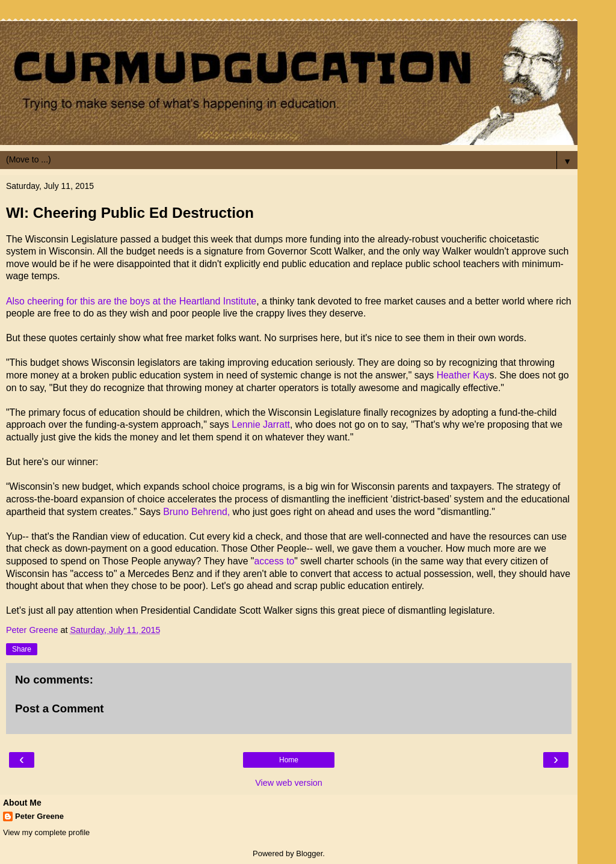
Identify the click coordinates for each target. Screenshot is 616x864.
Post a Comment (60, 708)
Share (22, 649)
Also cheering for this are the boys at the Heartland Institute (131, 301)
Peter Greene (39, 816)
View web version (289, 783)
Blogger (309, 853)
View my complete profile (46, 832)
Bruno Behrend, (196, 512)
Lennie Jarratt (261, 424)
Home (289, 760)
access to (274, 561)
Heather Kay (463, 375)
